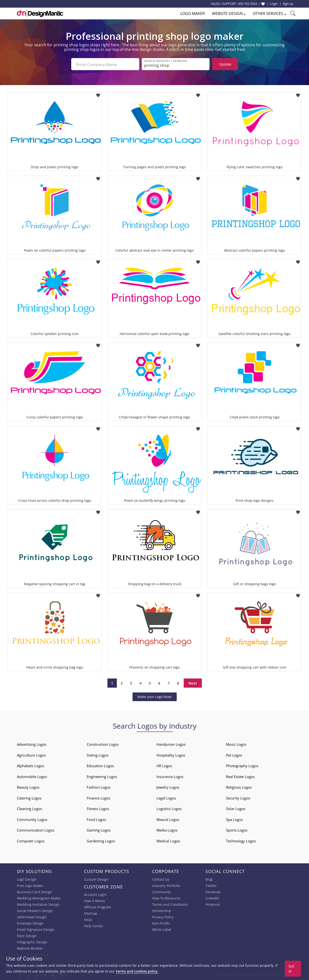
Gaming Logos (99, 830)
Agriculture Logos (31, 755)
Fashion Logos (99, 787)
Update (225, 64)
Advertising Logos (32, 744)
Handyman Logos (171, 744)
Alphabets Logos (31, 765)
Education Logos (100, 765)
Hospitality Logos (171, 755)
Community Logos (32, 819)
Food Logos (96, 819)
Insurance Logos (170, 776)
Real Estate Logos (240, 776)
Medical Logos (168, 840)
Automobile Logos (32, 776)
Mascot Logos (168, 819)
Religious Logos (239, 787)
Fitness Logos (98, 808)
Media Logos (167, 830)
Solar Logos (236, 808)
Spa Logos (234, 819)
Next (193, 682)
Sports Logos (237, 830)
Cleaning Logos (29, 808)
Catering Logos (29, 798)
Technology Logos (241, 840)
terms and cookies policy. (137, 971)
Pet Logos (234, 755)
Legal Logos (166, 798)
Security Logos (238, 798)
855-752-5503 (248, 4)
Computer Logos (31, 840)
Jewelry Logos (168, 787)
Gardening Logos (101, 840)
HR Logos (164, 765)
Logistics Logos (169, 808)
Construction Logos (103, 744)
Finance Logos (98, 798)
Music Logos (236, 744)
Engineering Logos (102, 776)
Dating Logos (98, 755)
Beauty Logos (28, 787)
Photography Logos (242, 765)
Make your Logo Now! (155, 696)
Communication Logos (36, 830)
